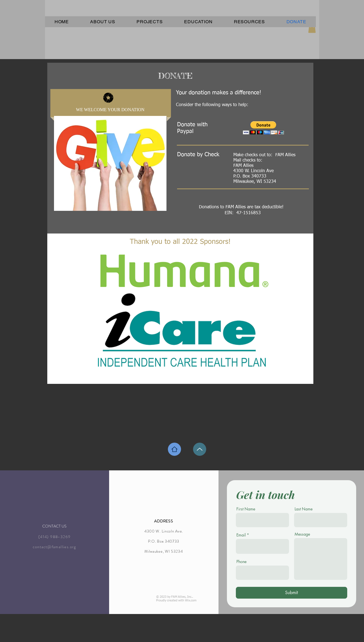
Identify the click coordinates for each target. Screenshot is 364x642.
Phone (241, 562)
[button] (263, 128)
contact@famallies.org (54, 547)
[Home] (174, 449)
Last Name (304, 509)
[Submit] (292, 593)
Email (241, 535)
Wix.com (191, 600)
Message (302, 534)
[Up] (200, 449)
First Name (246, 509)
